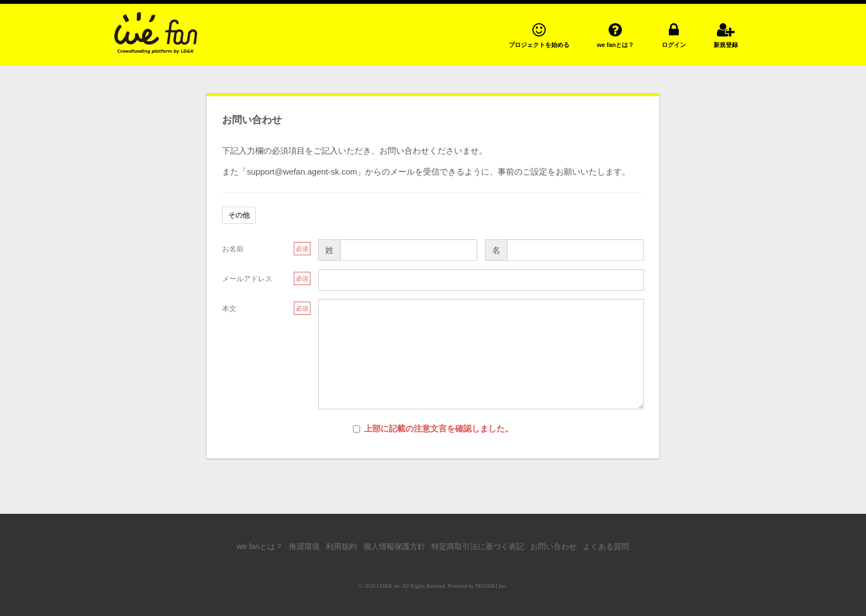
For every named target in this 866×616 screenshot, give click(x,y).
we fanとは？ (260, 546)
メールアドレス (247, 279)
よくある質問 (606, 546)
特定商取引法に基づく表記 (478, 546)
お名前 (233, 249)
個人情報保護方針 (394, 546)
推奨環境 (304, 546)
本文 (229, 309)
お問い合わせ (553, 546)
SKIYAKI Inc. (492, 586)
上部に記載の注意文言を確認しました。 (433, 428)
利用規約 (341, 546)
